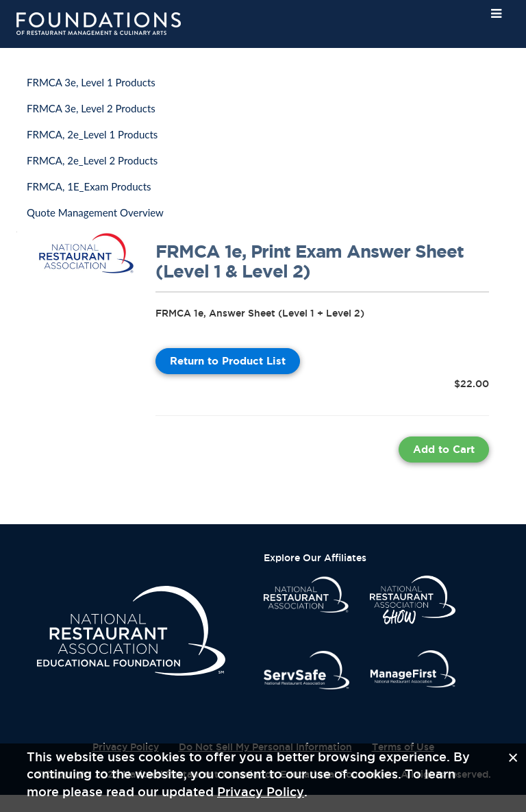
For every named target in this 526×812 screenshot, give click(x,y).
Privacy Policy (261, 791)
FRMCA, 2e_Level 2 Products (92, 160)
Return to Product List (228, 361)
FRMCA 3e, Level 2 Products (91, 108)
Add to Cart (444, 449)
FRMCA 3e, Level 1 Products (91, 82)
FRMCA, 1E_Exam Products (89, 186)
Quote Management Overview (95, 212)
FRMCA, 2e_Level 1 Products (92, 134)
